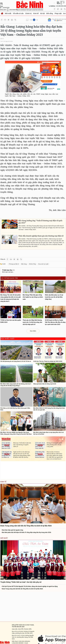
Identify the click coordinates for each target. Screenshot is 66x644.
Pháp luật (58, 13)
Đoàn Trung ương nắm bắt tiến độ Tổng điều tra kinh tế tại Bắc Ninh (22, 589)
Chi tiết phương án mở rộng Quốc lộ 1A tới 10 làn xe (16, 361)
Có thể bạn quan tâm (9, 278)
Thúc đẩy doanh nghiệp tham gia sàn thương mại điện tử (41, 236)
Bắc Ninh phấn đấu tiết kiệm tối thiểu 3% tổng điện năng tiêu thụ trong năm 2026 (26, 532)
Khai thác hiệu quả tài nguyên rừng (12, 530)
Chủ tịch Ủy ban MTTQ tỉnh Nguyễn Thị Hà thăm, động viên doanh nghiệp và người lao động (29, 586)
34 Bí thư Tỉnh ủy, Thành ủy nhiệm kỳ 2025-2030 (48, 361)
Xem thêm (33, 331)
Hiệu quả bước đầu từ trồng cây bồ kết (45, 384)
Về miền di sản (18, 13)
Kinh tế (36, 13)
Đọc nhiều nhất (8, 339)
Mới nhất (8, 13)
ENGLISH (3, 10)
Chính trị (28, 13)
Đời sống (50, 13)
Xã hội (42, 13)
